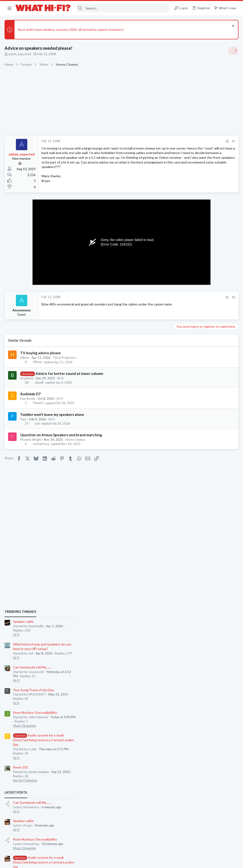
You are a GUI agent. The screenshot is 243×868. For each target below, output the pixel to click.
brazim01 (27, 384)
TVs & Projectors (65, 363)
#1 (158, 141)
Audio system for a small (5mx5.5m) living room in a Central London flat (206, 409)
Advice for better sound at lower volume (69, 379)
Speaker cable (186, 290)
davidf (39, 388)
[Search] (123, 8)
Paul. (24, 425)
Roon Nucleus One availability (198, 381)
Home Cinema (75, 445)
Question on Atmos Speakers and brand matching (61, 441)
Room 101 (183, 436)
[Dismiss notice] (232, 26)
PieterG (38, 409)
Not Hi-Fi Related (187, 449)
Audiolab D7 (31, 400)
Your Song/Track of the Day (196, 359)
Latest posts (178, 461)
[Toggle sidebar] (233, 51)
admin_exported (20, 54)
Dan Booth (28, 404)
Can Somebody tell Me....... (195, 336)
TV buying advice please (41, 359)
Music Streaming (187, 395)
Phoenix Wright (31, 445)
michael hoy (41, 450)
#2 (158, 303)
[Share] (151, 141)
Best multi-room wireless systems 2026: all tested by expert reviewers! (71, 30)
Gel (37, 429)
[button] (9, 8)
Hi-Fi (61, 384)
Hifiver (25, 363)
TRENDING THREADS (183, 281)
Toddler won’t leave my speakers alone (52, 420)
